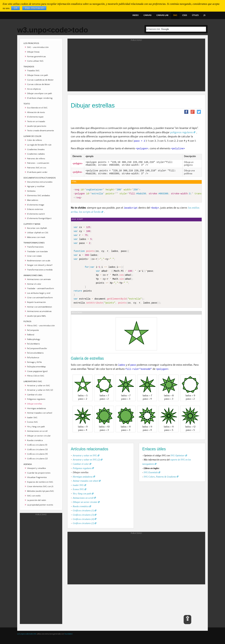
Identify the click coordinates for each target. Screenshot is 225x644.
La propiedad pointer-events (40, 505)
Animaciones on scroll (37, 431)
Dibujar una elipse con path (40, 93)
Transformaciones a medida (40, 270)
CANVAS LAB (162, 15)
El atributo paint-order (37, 172)
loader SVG (32, 418)
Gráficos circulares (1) (37, 445)
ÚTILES (195, 15)
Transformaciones (35, 247)
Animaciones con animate (39, 279)
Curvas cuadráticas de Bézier (40, 80)
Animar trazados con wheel (40, 413)
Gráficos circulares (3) (37, 449)
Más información (34, 8)
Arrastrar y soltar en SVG (39, 386)
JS (204, 15)
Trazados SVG (33, 71)
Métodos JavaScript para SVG (41, 491)
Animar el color (34, 284)
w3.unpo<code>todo (53, 30)
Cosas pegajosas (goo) (37, 371)
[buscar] (176, 29)
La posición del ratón (37, 500)
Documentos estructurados (40, 182)
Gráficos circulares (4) (37, 454)
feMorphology (34, 339)
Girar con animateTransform (40, 298)
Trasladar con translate (37, 252)
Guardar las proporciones (39, 473)
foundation (69, 634)
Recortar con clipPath (37, 228)
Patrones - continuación (38, 163)
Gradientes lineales (36, 149)
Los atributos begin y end (39, 293)
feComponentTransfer (37, 348)
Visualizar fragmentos (37, 477)
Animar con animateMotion (40, 307)
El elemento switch (36, 214)
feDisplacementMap (36, 367)
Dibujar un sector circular (39, 436)
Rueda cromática (35, 440)
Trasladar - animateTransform (41, 288)
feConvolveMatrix (35, 353)
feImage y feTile (34, 362)
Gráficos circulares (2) (37, 459)
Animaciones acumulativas (39, 311)
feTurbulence (33, 358)
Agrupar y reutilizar (36, 186)
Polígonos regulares (36, 399)
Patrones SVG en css (37, 168)
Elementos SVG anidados (39, 196)
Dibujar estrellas (35, 404)
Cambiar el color (35, 395)
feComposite (33, 330)
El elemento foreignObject (39, 218)
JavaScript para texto (37, 126)
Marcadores (33, 200)
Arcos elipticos (34, 89)
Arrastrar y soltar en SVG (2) (40, 390)
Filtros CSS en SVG (36, 376)
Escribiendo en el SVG (37, 108)
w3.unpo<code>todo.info (27, 634)
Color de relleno (34, 140)
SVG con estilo (34, 496)
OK (15, 8)
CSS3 (185, 15)
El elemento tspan (35, 117)
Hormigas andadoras (37, 408)
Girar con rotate (34, 256)
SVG (175, 15)
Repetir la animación (36, 302)
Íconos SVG (33, 422)
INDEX (135, 15)
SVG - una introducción (38, 47)
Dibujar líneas (33, 52)
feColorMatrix (34, 344)
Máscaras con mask (36, 237)
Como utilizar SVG (35, 61)
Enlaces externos (35, 209)
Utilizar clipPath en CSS (38, 233)
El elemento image (36, 205)
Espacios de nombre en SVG (40, 482)
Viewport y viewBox (37, 468)
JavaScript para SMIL (37, 316)
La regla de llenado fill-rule (39, 145)
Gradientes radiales (36, 154)
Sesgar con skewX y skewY (40, 265)
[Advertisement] (41, 568)
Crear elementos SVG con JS (40, 486)
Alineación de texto (36, 112)
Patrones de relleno (36, 159)
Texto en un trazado (36, 121)
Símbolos (31, 191)
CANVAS (147, 15)
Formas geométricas (36, 56)
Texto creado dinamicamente (41, 131)
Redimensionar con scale (39, 261)
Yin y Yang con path (36, 427)
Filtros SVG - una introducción (41, 326)
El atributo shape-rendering (40, 98)
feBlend (31, 335)
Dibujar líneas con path (38, 75)
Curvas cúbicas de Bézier (39, 84)
